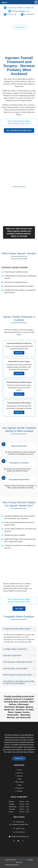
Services (20, 776)
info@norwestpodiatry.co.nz (21, 11)
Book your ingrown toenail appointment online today (19, 122)
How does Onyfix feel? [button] (12, 655)
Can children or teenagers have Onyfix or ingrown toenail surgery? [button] (19, 682)
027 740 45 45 (29, 14)
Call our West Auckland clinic (19, 130)
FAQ (20, 779)
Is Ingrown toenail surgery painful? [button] (17, 629)
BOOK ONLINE (20, 27)
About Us (20, 773)
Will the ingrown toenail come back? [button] (18, 675)
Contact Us (20, 788)
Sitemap (20, 791)
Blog (20, 785)
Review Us (19, 758)
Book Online (20, 782)
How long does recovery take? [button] (15, 668)
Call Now (19, 609)
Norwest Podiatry (21, 860)
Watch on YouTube (19, 236)
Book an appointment (19, 446)
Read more (19, 353)
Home (20, 770)
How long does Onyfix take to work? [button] (18, 662)
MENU (5, 3)
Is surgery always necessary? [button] (15, 649)
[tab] (19, 629)
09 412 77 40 (12, 14)
